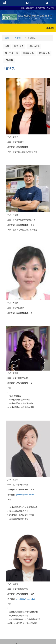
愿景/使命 (19, 46)
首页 (23, 8)
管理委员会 (44, 53)
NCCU (30, 3)
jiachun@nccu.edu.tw (25, 495)
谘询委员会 (28, 53)
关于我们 (18, 38)
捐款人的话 (34, 46)
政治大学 (30, 8)
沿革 (7, 46)
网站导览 (50, 8)
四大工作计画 (11, 53)
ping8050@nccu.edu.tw (26, 599)
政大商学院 (40, 8)
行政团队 (9, 60)
